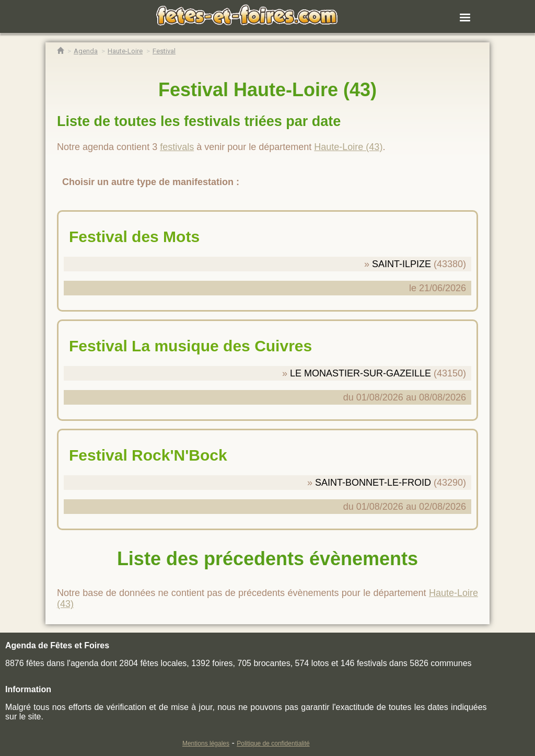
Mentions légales (206, 743)
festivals (177, 147)
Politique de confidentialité (273, 743)
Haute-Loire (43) (348, 147)
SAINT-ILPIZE (402, 264)
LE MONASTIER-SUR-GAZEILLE (360, 373)
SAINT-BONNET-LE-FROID (373, 483)
